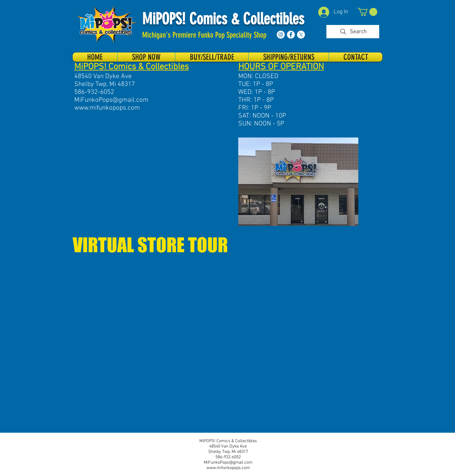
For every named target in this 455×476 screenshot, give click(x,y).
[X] (301, 35)
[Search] (353, 32)
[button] (367, 12)
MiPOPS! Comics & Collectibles (223, 19)
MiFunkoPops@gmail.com (111, 100)
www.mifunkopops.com (107, 108)
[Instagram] (281, 35)
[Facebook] (291, 35)
